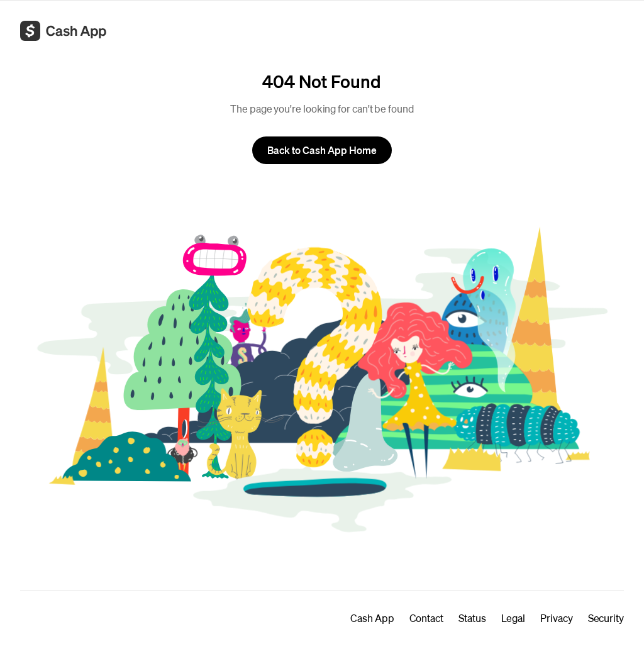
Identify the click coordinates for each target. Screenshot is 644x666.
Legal (514, 618)
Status (472, 618)
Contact (426, 618)
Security (606, 618)
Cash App (372, 618)
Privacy (556, 618)
